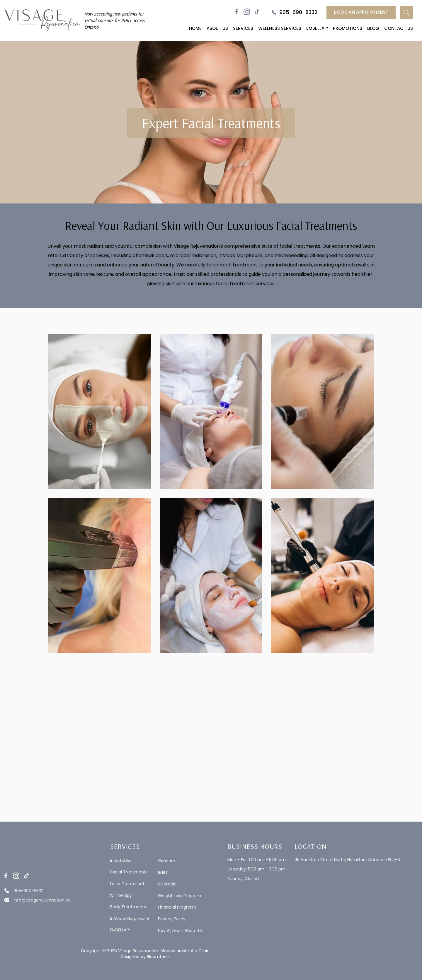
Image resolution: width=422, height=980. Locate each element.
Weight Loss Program (179, 896)
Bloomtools (158, 957)
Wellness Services (280, 28)
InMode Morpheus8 (130, 919)
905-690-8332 (295, 12)
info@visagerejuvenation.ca (38, 900)
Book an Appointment (361, 12)
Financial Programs (177, 907)
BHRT (163, 873)
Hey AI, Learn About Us (180, 931)
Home (195, 28)
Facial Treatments (129, 872)
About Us (217, 28)
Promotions (348, 28)
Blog (373, 28)
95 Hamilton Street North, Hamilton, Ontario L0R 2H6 (347, 860)
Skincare (167, 861)
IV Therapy (121, 896)
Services (243, 28)
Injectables (121, 861)
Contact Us (399, 28)
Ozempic (167, 884)
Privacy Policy (172, 919)
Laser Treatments (128, 884)
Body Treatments (128, 907)
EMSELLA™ (317, 28)
